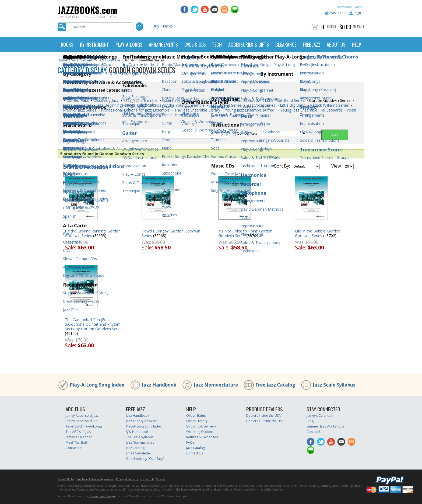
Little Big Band (292, 105)
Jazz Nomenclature (216, 385)
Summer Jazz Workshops (325, 426)
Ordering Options (200, 432)
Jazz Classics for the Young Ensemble (172, 105)
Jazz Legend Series (225, 105)
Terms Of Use (66, 479)
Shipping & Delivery (201, 426)
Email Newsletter (139, 453)
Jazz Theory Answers (142, 421)
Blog (310, 421)
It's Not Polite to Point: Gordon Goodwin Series (245, 233)
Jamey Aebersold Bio (82, 421)
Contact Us (74, 448)
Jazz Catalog (135, 448)
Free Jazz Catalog (275, 385)
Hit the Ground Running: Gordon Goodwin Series (93, 233)
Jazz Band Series (77, 105)
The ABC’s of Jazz (79, 432)
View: (336, 166)
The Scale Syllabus (140, 437)
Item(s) (331, 26)
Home (62, 60)
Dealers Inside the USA (263, 416)
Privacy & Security (127, 479)
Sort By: (282, 166)
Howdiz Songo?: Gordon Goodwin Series (171, 233)
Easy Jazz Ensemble (140, 100)
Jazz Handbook (159, 385)
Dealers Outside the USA (265, 421)
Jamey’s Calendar (79, 437)
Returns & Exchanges (202, 437)
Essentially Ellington (178, 100)
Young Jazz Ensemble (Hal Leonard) (311, 110)
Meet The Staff (76, 442)
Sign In (360, 13)
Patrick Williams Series (329, 105)
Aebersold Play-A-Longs (84, 426)
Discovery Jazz (105, 100)
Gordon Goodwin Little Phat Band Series (269, 100)
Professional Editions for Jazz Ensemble (135, 110)
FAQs (190, 442)
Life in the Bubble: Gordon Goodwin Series (318, 233)
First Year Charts (214, 100)
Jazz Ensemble (109, 60)
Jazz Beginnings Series (115, 105)
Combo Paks (77, 100)
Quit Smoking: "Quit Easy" (145, 459)
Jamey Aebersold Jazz (82, 416)
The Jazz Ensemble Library (197, 110)
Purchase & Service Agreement (95, 479)
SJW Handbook (137, 432)
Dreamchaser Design (102, 496)
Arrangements (83, 60)
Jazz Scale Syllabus (334, 385)
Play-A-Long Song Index (97, 385)
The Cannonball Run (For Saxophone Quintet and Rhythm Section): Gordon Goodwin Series (94, 324)
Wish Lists (338, 13)
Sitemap (161, 479)
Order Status (196, 416)
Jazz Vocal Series (260, 105)
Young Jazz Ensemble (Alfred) (250, 110)
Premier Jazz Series (80, 110)
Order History (197, 421)
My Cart (359, 26)
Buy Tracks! (163, 26)
